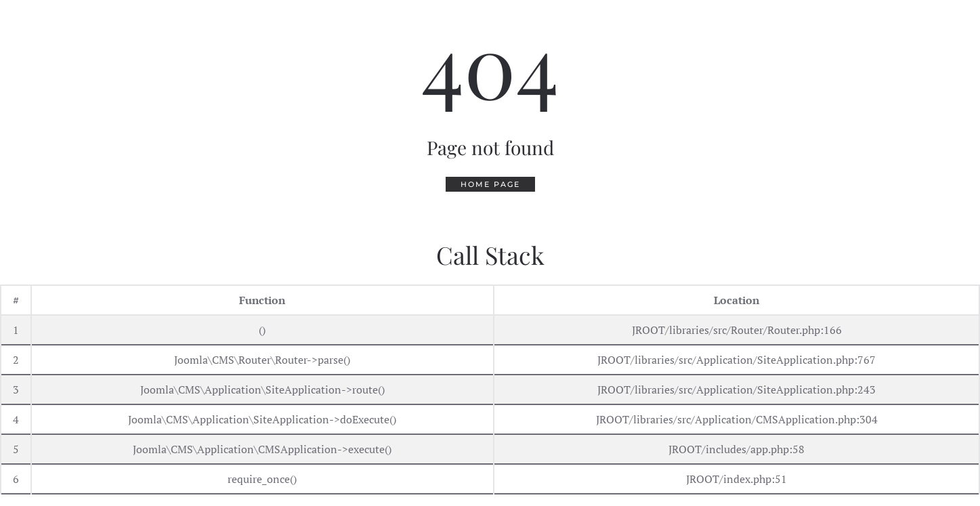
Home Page (490, 184)
